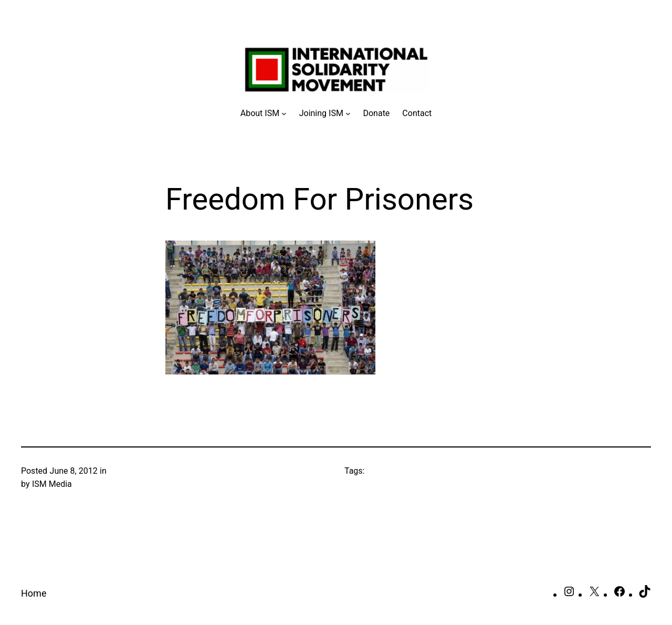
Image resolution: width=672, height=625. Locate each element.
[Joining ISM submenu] (325, 113)
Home (34, 593)
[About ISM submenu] (264, 113)
